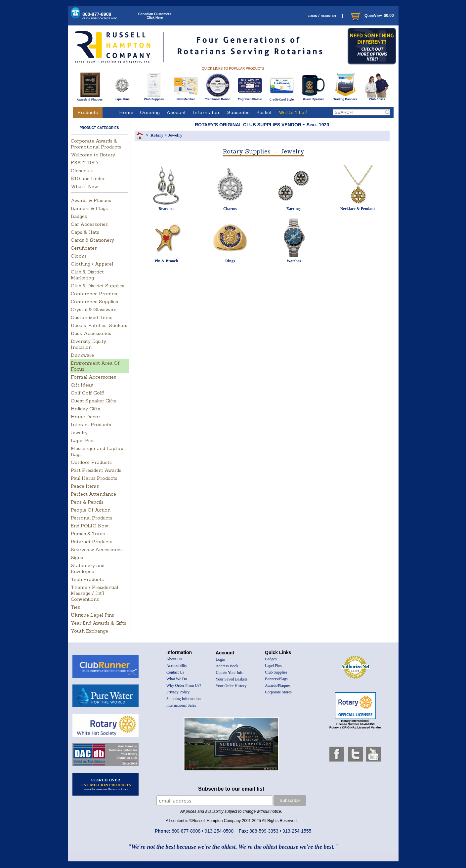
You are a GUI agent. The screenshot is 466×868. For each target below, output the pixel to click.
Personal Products (92, 518)
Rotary (157, 135)
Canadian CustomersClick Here (155, 16)
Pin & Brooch (166, 261)
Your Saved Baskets (232, 679)
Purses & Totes (88, 534)
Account (176, 112)
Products (88, 112)
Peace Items (85, 486)
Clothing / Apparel (92, 264)
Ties (75, 607)
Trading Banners (345, 98)
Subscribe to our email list (231, 789)
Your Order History (231, 686)
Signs (77, 558)
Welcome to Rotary (93, 155)
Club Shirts (377, 98)
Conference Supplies (94, 302)
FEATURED (84, 163)
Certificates (84, 248)
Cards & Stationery (92, 240)
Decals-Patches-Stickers (99, 325)
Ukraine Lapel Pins (92, 615)
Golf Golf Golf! (87, 393)
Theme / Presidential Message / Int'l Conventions (94, 593)
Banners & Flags (89, 208)
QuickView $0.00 (372, 16)
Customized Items (92, 317)
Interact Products (91, 425)
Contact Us (175, 672)
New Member (186, 98)
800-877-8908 (100, 16)
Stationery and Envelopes (88, 568)
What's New (84, 186)
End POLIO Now (89, 526)
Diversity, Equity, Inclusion (89, 344)
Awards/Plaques (278, 685)
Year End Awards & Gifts (99, 623)
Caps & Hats (85, 232)
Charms (230, 209)
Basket (264, 112)
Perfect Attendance (93, 494)
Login (220, 659)
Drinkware (82, 355)
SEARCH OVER (106, 784)
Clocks (79, 256)
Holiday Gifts (85, 409)
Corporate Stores (278, 692)
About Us (174, 659)
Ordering (150, 112)
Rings (230, 261)
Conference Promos (94, 294)
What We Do (177, 679)
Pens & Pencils (87, 502)
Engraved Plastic (250, 98)
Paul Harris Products (94, 478)
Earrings (294, 209)
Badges (79, 216)
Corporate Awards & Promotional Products (96, 144)
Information (207, 112)
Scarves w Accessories (97, 550)
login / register (322, 15)
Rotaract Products (92, 542)
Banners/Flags (276, 679)
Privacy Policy (178, 692)
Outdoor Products (91, 462)
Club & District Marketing (87, 275)
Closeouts (82, 171)
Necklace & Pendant (358, 209)
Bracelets (166, 209)
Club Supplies (154, 98)
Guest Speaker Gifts (94, 401)
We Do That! (293, 112)
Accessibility (177, 666)
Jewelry (79, 433)
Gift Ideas (82, 385)
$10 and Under (88, 179)
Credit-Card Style (282, 98)
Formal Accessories (93, 377)
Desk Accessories (91, 333)
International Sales (181, 705)
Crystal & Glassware (94, 310)
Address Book (227, 666)
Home (126, 112)
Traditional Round (218, 98)
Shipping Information (184, 699)
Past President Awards (96, 470)
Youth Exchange (89, 631)
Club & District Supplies (98, 286)
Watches (294, 261)
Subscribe (238, 112)
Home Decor (85, 417)
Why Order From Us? (184, 685)
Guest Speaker (313, 98)
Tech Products (87, 579)
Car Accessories (89, 224)
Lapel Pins (122, 98)
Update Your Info (230, 673)
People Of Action (91, 510)
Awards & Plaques (90, 98)
